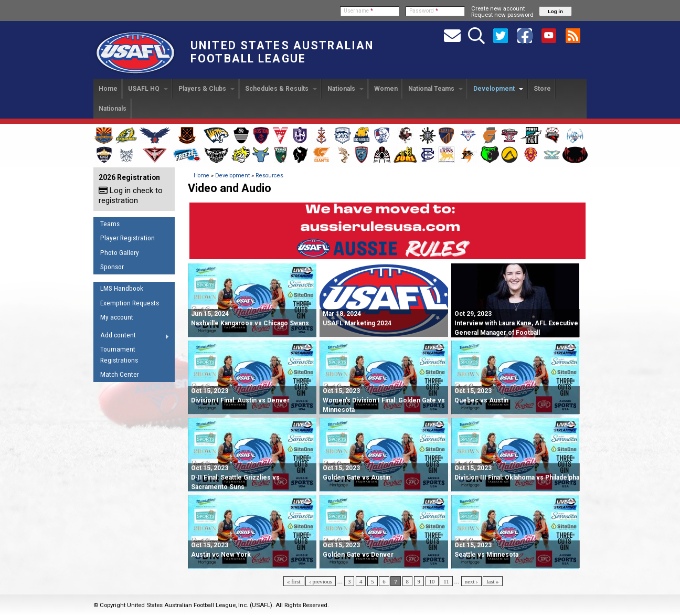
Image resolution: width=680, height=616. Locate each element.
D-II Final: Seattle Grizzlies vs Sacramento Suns (235, 477)
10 (432, 581)
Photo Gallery (120, 253)
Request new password (502, 15)
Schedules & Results (281, 89)
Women (386, 89)
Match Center (120, 374)
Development (498, 89)
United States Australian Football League (282, 52)
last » (492, 581)
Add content (131, 337)
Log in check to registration (131, 195)
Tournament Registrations (119, 355)
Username (358, 11)
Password (424, 11)
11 (446, 581)
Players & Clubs (206, 89)
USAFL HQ (148, 89)
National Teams (435, 89)
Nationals (346, 89)
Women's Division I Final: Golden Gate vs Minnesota (384, 400)
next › (471, 581)
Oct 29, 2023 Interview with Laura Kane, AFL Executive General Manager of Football (516, 323)
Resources (269, 176)
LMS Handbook (122, 288)
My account (117, 317)
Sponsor (112, 267)
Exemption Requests (130, 303)
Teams (110, 224)
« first (294, 581)
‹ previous (320, 581)
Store (542, 89)
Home (108, 89)
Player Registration (127, 238)
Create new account (498, 8)
